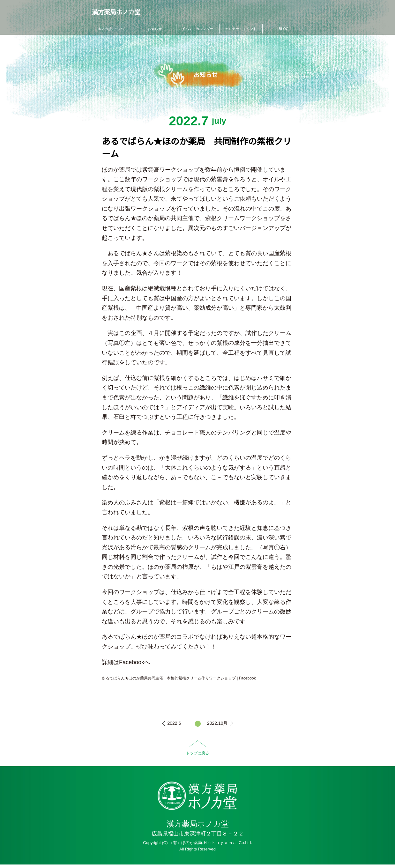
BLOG (284, 29)
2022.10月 (217, 723)
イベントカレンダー (198, 29)
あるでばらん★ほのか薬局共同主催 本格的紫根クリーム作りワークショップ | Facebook (179, 678)
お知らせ (155, 29)
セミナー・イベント (241, 29)
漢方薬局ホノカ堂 (114, 13)
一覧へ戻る (198, 724)
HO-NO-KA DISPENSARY (198, 797)
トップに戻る (197, 753)
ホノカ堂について (112, 29)
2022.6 (174, 723)
